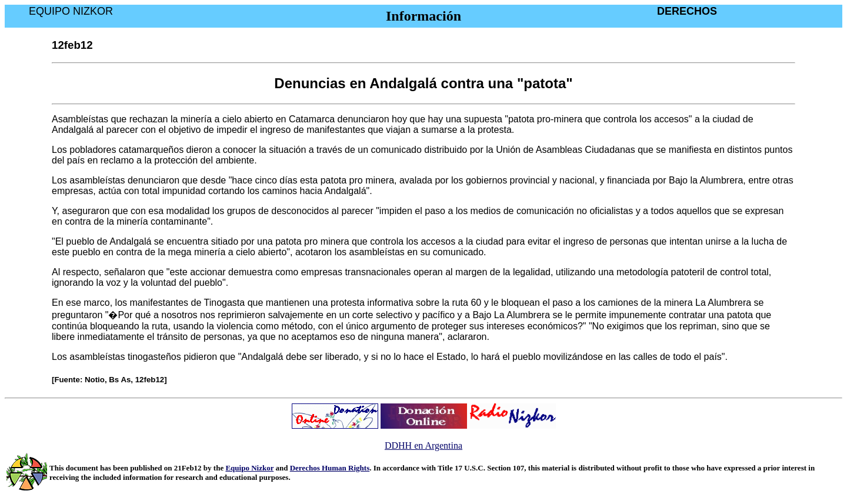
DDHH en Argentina (423, 445)
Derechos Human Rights (330, 468)
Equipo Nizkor (249, 468)
